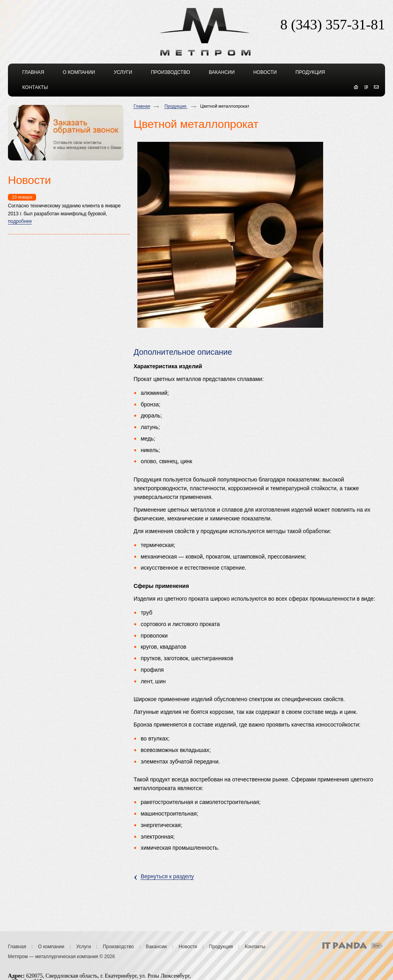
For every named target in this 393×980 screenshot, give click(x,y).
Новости (188, 947)
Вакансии (156, 947)
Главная (142, 106)
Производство (118, 947)
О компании (51, 947)
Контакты (255, 947)
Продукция (176, 106)
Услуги (84, 947)
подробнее (20, 221)
